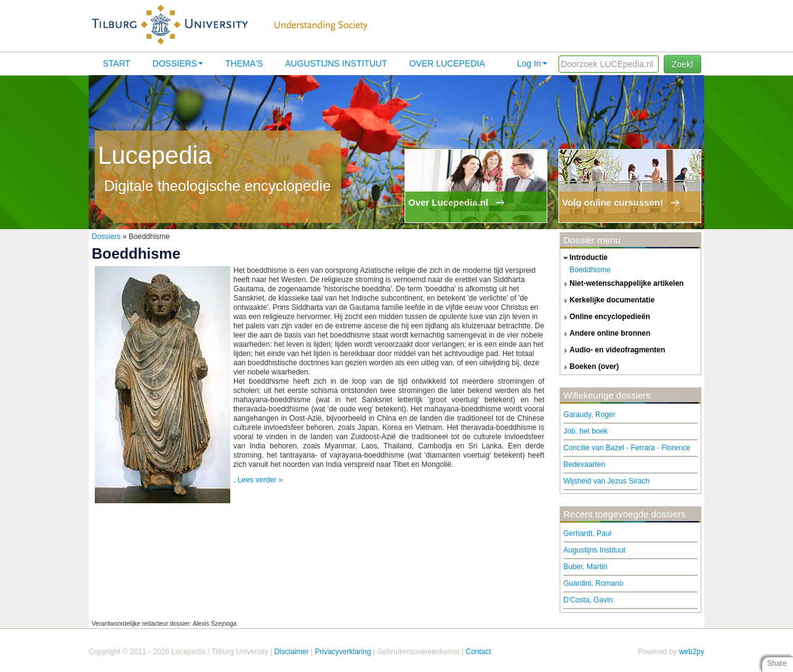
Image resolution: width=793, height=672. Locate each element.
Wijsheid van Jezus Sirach (606, 481)
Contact (478, 652)
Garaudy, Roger (590, 415)
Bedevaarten (584, 464)
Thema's (244, 63)
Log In (532, 63)
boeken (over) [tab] (590, 367)
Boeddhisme (590, 270)
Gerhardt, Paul (587, 533)
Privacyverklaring (343, 652)
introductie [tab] (584, 258)
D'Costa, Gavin (588, 600)
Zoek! (682, 64)
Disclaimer (291, 652)
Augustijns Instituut (336, 63)
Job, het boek (586, 431)
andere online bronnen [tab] (605, 334)
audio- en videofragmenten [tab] (613, 350)
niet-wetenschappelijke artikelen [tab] (622, 284)
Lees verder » (260, 480)
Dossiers (178, 63)
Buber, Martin (585, 567)
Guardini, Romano (593, 583)
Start (117, 63)
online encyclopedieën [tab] (605, 317)
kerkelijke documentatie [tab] (607, 301)
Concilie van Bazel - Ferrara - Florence (627, 448)
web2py (692, 652)
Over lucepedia (447, 63)
